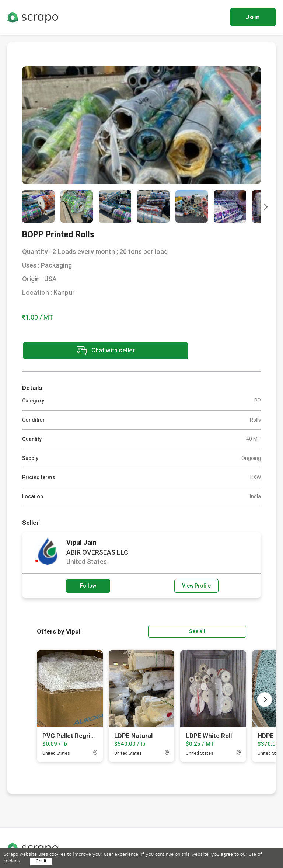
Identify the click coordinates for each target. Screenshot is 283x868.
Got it (41, 861)
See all (225, 630)
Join (253, 17)
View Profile (196, 585)
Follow (88, 585)
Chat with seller (88, 351)
